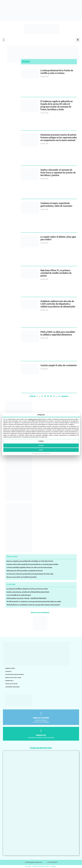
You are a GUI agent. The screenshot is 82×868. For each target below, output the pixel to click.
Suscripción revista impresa (14, 674)
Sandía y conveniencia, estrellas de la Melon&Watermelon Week (28, 592)
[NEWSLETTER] (41, 731)
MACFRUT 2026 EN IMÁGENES (40, 613)
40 (51, 396)
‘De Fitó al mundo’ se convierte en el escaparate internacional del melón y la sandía (34, 602)
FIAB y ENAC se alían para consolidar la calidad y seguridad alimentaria (58, 333)
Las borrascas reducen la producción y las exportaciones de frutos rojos (30, 574)
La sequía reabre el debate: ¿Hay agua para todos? (58, 238)
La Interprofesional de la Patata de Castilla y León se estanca (57, 72)
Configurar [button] (53, 867)
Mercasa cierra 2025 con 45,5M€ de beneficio (22, 577)
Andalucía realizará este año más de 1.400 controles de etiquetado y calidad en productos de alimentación (58, 304)
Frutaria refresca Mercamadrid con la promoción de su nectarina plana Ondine (32, 564)
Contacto (8, 671)
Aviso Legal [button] (28, 867)
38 (45, 396)
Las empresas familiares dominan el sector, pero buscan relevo (27, 589)
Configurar (41, 441)
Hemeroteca (9, 681)
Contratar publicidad (12, 687)
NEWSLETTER (41, 735)
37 (42, 396)
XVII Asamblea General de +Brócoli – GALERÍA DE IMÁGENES (26, 598)
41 (54, 396)
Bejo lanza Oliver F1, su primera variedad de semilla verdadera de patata (56, 273)
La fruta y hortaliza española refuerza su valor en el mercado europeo (29, 567)
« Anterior (32, 396)
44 (59, 396)
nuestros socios (32, 419)
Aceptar (41, 450)
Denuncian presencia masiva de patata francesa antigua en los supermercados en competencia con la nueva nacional (59, 137)
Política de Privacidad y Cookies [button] (41, 867)
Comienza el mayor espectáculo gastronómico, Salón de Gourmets (56, 204)
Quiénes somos (10, 668)
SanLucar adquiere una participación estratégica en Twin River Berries (30, 561)
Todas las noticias (11, 684)
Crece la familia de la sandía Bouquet (19, 595)
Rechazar (41, 446)
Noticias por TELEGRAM (41, 718)
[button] (4, 40)
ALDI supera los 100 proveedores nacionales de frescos (25, 571)
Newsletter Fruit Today (13, 678)
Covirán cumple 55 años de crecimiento (59, 365)
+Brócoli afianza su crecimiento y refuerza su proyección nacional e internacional (33, 605)
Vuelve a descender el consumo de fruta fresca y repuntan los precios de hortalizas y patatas (58, 172)
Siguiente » (65, 396)
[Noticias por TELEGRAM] (41, 713)
